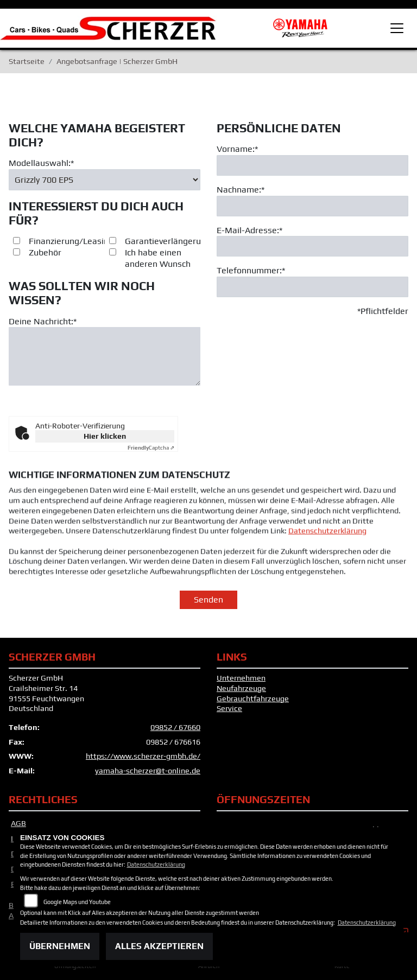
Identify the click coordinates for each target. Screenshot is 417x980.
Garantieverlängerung (168, 251)
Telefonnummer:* (251, 280)
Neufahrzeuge (241, 693)
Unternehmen (241, 682)
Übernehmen (60, 946)
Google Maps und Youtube (77, 902)
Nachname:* (241, 199)
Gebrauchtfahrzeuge (253, 703)
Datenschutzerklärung (327, 560)
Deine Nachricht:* (43, 331)
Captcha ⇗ (151, 452)
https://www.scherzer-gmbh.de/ (143, 761)
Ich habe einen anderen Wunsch (158, 268)
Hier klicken (105, 440)
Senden (208, 604)
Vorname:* (237, 159)
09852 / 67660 (175, 732)
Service (229, 713)
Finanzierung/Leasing (71, 251)
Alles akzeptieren (159, 946)
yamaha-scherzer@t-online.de (148, 775)
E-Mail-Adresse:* (249, 240)
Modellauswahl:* (41, 173)
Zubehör (45, 262)
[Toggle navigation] (397, 28)
